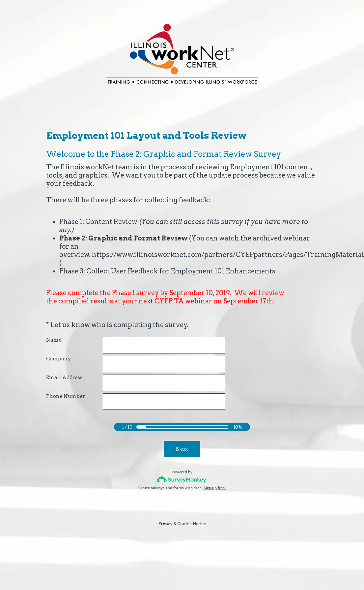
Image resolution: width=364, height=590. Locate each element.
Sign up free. (215, 488)
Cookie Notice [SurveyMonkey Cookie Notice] (192, 524)
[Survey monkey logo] (182, 479)
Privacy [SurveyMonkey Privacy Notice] (166, 524)
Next (182, 449)
